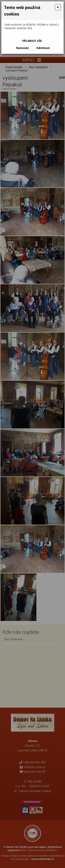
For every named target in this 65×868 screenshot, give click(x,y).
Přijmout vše (32, 41)
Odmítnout (43, 48)
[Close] (58, 7)
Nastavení (22, 48)
